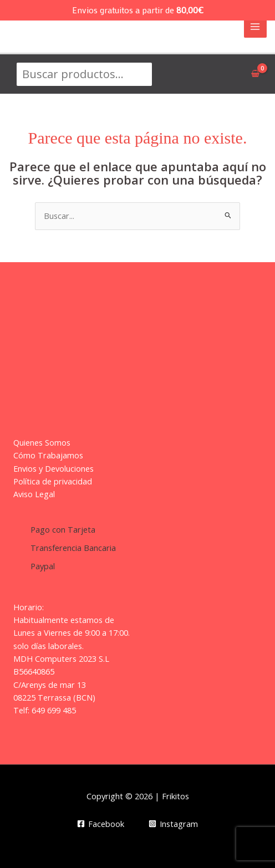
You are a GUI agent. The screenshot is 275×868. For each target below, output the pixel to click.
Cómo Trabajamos (48, 455)
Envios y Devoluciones (54, 468)
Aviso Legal (34, 494)
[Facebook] (101, 824)
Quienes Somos (42, 442)
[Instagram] (173, 824)
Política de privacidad (53, 481)
